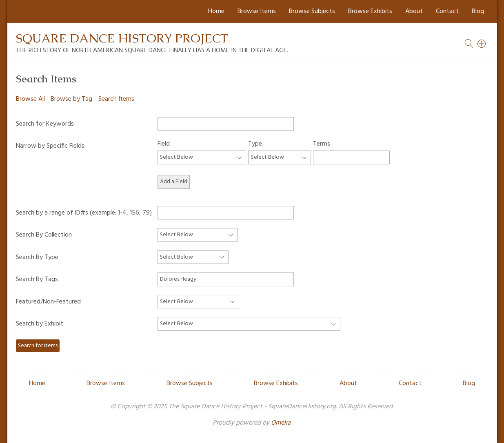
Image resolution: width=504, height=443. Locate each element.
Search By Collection (44, 235)
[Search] (482, 44)
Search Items (116, 99)
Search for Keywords (45, 124)
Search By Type (37, 257)
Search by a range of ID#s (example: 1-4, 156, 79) (84, 213)
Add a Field (174, 182)
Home (216, 11)
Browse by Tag (71, 99)
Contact (447, 11)
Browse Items (257, 11)
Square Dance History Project (122, 38)
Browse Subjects (312, 11)
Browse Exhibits (370, 11)
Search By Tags (37, 279)
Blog (478, 11)
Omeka (281, 423)
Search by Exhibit (40, 324)
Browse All (30, 99)
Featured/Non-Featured (48, 302)
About (414, 11)
